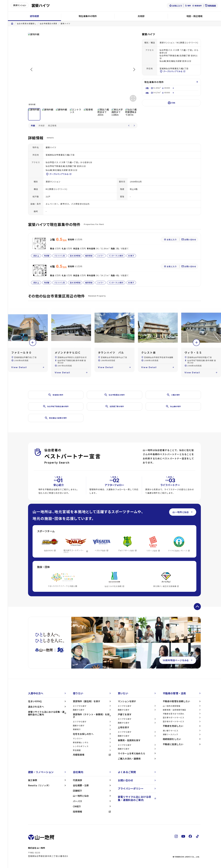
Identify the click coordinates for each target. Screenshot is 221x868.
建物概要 (34, 16)
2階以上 (36, 256)
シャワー (101, 256)
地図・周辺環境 (194, 16)
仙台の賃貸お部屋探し (27, 24)
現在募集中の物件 (88, 16)
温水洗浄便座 (75, 256)
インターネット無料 (116, 256)
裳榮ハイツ (65, 24)
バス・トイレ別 (60, 256)
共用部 (141, 16)
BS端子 (131, 256)
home (12, 24)
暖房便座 (89, 256)
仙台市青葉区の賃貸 (48, 24)
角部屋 (47, 256)
